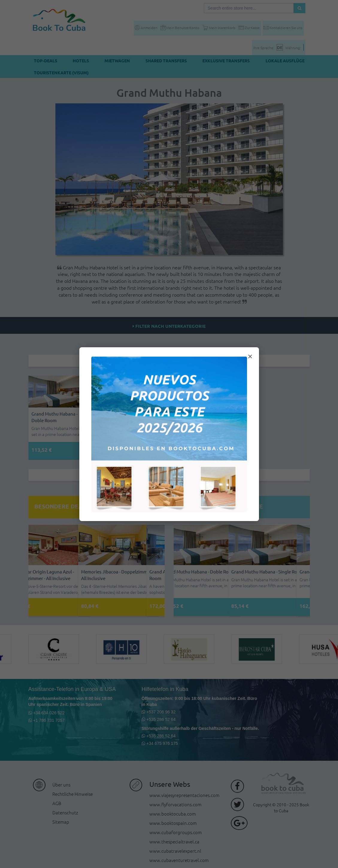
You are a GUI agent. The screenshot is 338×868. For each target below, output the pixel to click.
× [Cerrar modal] (250, 356)
